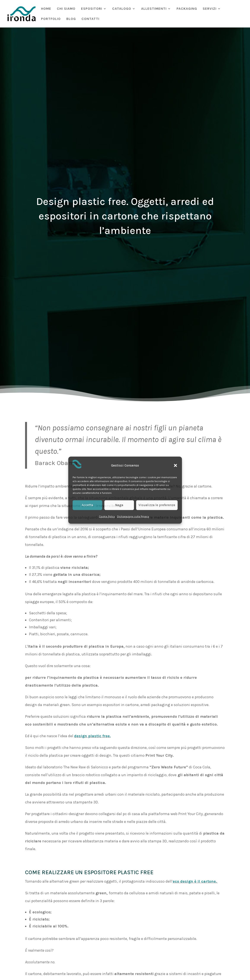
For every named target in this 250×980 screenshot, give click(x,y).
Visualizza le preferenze (157, 505)
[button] (175, 465)
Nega (119, 505)
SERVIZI (210, 9)
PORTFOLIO (51, 19)
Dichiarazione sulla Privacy (133, 517)
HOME (46, 9)
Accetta (87, 505)
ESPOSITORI (92, 9)
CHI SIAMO (66, 9)
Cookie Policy (107, 517)
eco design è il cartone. (195, 881)
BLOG (71, 19)
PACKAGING (187, 9)
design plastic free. (92, 736)
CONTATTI (90, 19)
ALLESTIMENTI (154, 9)
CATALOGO (122, 9)
